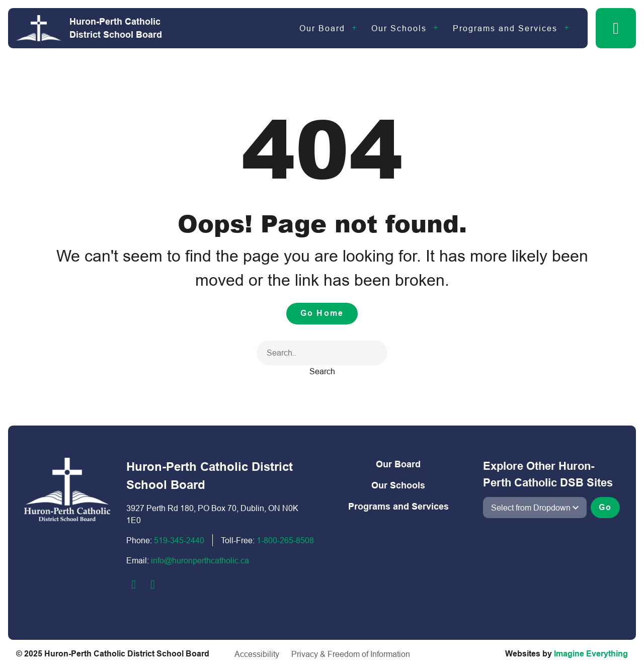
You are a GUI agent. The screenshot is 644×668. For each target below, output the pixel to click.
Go (605, 507)
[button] (616, 28)
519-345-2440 (179, 540)
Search (322, 371)
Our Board (322, 28)
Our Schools (399, 28)
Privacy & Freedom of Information (351, 654)
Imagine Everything (591, 654)
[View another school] (535, 508)
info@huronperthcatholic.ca (200, 560)
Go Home (322, 313)
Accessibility (257, 654)
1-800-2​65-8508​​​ (285, 540)
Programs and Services (505, 28)
